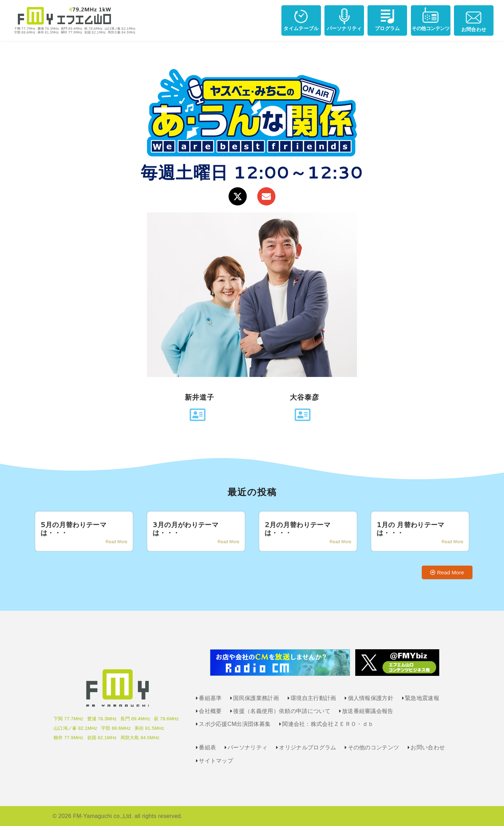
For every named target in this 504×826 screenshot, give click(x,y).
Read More (117, 542)
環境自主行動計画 (313, 698)
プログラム (387, 19)
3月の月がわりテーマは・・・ (185, 528)
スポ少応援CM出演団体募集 (235, 724)
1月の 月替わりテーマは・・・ (410, 528)
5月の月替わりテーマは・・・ (73, 528)
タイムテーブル (301, 19)
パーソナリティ (344, 19)
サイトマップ (216, 761)
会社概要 (210, 711)
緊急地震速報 (422, 698)
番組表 (207, 747)
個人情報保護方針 (371, 698)
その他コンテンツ (430, 19)
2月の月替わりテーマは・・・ (297, 528)
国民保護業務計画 (256, 698)
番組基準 (210, 698)
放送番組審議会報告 (368, 711)
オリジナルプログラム (307, 747)
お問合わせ (474, 20)
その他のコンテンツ (374, 747)
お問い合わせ (428, 747)
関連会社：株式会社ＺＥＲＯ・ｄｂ (328, 724)
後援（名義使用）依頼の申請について (282, 711)
